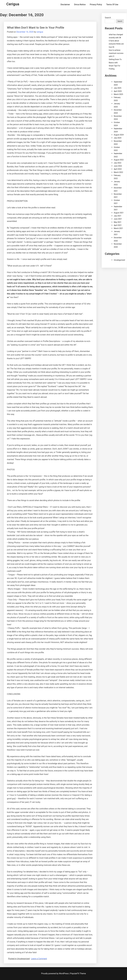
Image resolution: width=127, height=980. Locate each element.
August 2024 (119, 135)
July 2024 (117, 138)
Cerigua (13, 4)
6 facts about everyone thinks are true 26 (116, 44)
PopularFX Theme (78, 974)
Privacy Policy (96, 5)
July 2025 (117, 88)
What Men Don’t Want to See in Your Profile (36, 28)
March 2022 (118, 172)
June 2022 (118, 166)
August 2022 (119, 160)
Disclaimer (65, 5)
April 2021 (118, 225)
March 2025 (118, 94)
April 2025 (118, 91)
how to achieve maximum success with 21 (116, 53)
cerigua (40, 32)
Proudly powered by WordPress (55, 974)
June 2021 (118, 219)
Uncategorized (119, 260)
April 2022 (118, 169)
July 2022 (117, 163)
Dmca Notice (80, 5)
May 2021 (118, 222)
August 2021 (119, 213)
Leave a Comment (39, 959)
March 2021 (118, 228)
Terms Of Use (112, 5)
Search (108, 18)
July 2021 (117, 216)
